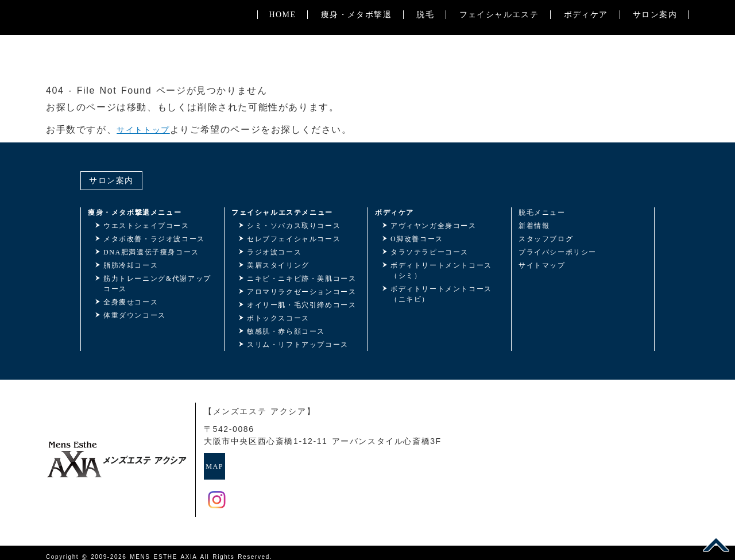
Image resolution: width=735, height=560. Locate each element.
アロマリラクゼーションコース (301, 292)
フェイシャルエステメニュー (282, 213)
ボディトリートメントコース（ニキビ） (441, 294)
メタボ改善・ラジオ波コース (154, 239)
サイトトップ (147, 130)
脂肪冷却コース (131, 265)
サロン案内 (655, 63)
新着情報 (534, 226)
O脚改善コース (417, 239)
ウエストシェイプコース (146, 226)
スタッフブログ (546, 239)
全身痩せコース (131, 302)
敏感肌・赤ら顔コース (286, 331)
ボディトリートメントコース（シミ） (441, 271)
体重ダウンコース (135, 315)
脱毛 (425, 63)
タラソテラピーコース (430, 252)
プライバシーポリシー (558, 252)
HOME (282, 63)
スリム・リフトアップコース (298, 345)
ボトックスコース (278, 318)
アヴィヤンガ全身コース (434, 226)
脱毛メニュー (542, 213)
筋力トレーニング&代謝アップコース (157, 284)
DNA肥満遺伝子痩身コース (151, 252)
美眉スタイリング (278, 265)
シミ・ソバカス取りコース (294, 226)
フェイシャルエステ (499, 63)
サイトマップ (542, 265)
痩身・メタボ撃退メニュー (135, 213)
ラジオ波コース (274, 252)
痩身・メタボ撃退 (356, 63)
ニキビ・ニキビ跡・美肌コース (301, 279)
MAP (230, 462)
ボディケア (585, 63)
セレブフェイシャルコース (294, 239)
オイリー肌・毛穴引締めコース (301, 305)
